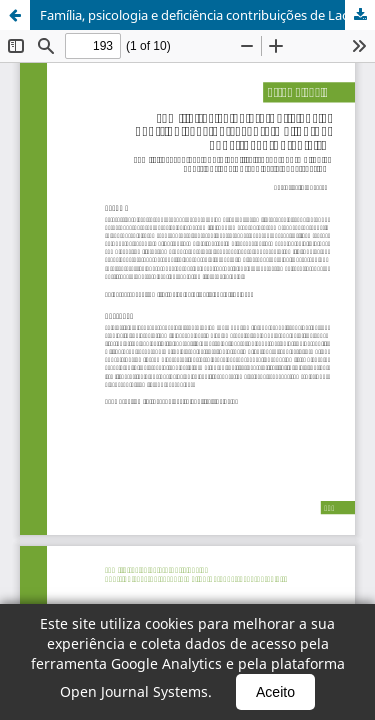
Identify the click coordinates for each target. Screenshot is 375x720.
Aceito (275, 692)
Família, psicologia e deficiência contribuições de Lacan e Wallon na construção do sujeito (207, 15)
